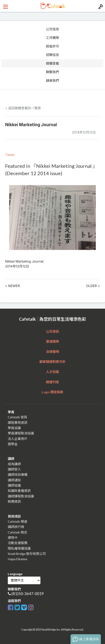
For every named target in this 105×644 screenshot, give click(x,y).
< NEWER (12, 286)
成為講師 (14, 464)
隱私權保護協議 (19, 548)
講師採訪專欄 (18, 474)
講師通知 (14, 480)
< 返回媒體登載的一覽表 (23, 108)
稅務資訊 (14, 501)
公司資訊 (52, 331)
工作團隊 (52, 38)
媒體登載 (52, 63)
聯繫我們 (52, 72)
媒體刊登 (52, 382)
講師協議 (14, 485)
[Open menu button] (5, 6)
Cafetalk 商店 (17, 532)
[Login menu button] (100, 6)
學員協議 (14, 428)
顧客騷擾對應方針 (52, 362)
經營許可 (52, 46)
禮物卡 (13, 537)
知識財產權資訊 (19, 491)
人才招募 (52, 372)
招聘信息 (52, 55)
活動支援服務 (18, 543)
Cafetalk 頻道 (17, 521)
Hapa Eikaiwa (17, 559)
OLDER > (93, 286)
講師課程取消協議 (21, 496)
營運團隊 (52, 341)
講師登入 (14, 469)
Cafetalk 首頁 (17, 417)
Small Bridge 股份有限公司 (27, 554)
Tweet (10, 155)
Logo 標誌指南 (52, 392)
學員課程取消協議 (21, 433)
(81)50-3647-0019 (28, 594)
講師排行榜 (16, 527)
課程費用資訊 (18, 423)
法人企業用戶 (18, 439)
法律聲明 (52, 352)
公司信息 (52, 29)
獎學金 (13, 444)
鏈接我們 (52, 81)
